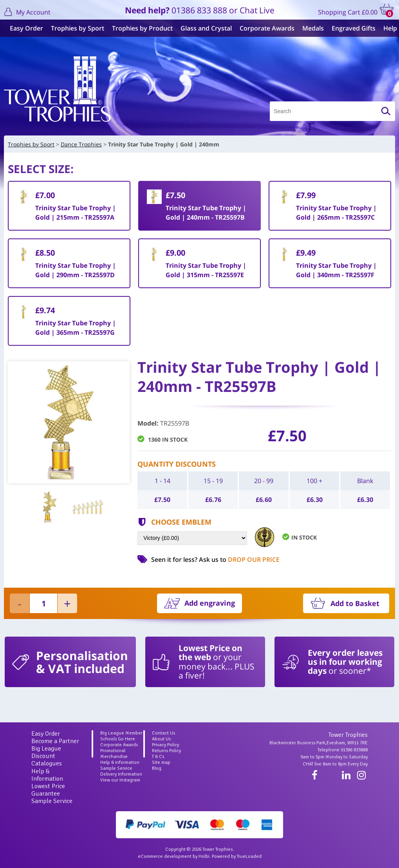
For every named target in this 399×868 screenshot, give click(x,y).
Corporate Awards (265, 28)
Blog (157, 768)
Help (388, 28)
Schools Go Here (118, 739)
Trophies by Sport (76, 28)
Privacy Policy (165, 745)
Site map (161, 762)
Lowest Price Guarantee (48, 790)
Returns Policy (166, 751)
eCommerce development (165, 856)
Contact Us (163, 733)
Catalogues (47, 763)
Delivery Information (121, 774)
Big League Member (121, 733)
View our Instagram (120, 780)
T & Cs (158, 757)
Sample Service (52, 801)
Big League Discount (46, 752)
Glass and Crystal (204, 28)
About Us (161, 739)
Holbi (204, 856)
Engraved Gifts (352, 28)
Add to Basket (355, 603)
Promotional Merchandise (114, 754)
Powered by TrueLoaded (237, 856)
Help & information (120, 762)
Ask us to (239, 559)
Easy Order (24, 28)
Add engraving (210, 603)
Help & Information (47, 775)
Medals (311, 28)
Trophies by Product (140, 28)
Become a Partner (55, 741)
